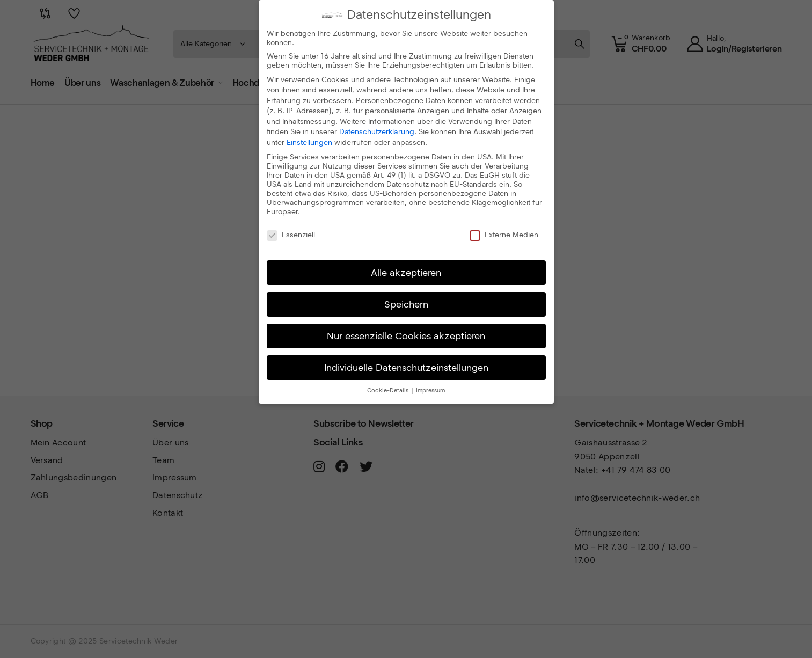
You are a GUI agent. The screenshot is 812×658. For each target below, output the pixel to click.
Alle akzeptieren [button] (406, 272)
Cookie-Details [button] (389, 390)
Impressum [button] (430, 390)
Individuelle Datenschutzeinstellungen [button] (406, 367)
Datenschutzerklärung (377, 131)
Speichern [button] (406, 304)
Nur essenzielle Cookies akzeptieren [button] (406, 335)
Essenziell (291, 234)
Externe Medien (504, 234)
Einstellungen (309, 142)
